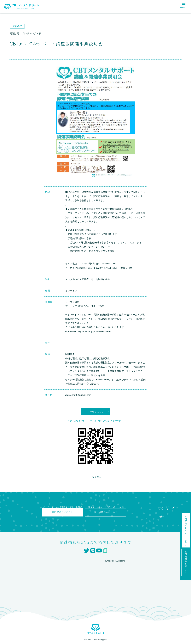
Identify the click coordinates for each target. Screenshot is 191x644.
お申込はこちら (95, 412)
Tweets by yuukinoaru (116, 562)
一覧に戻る (95, 478)
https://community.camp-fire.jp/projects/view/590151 (92, 331)
